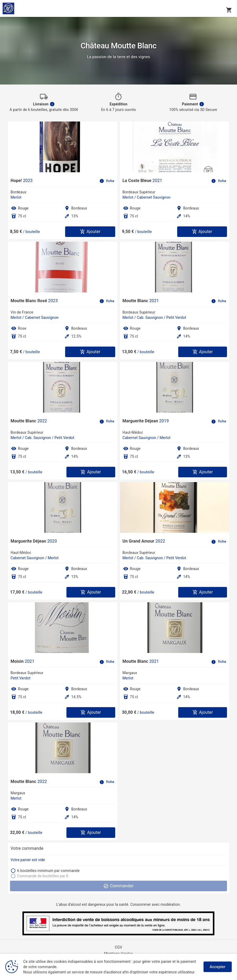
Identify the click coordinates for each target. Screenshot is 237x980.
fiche (107, 181)
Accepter (218, 967)
